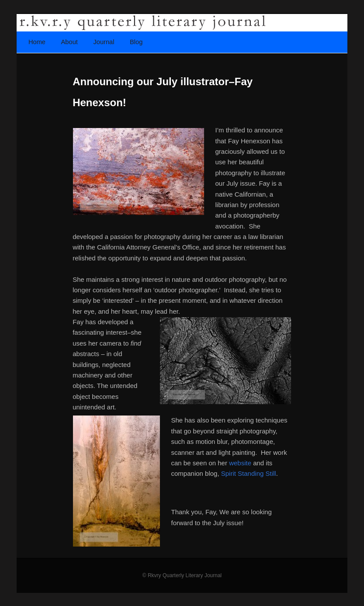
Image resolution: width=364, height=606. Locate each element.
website (240, 463)
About (69, 42)
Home (37, 42)
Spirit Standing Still (249, 473)
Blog (136, 42)
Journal (104, 42)
